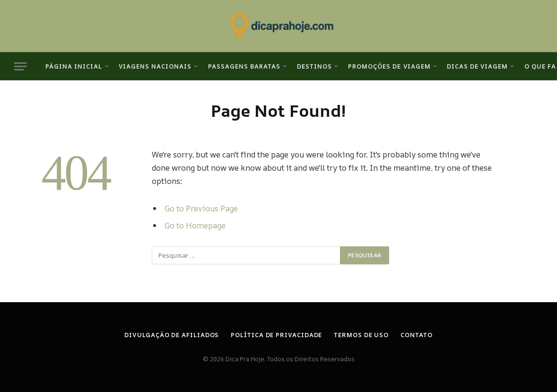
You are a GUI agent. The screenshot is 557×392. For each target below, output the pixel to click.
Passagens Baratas (244, 66)
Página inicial (74, 66)
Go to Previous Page (201, 208)
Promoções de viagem (389, 66)
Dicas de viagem (477, 66)
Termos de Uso (361, 335)
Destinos (314, 66)
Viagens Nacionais (155, 66)
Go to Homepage (195, 225)
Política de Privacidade (276, 335)
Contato (416, 335)
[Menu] (20, 66)
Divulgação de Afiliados (172, 335)
